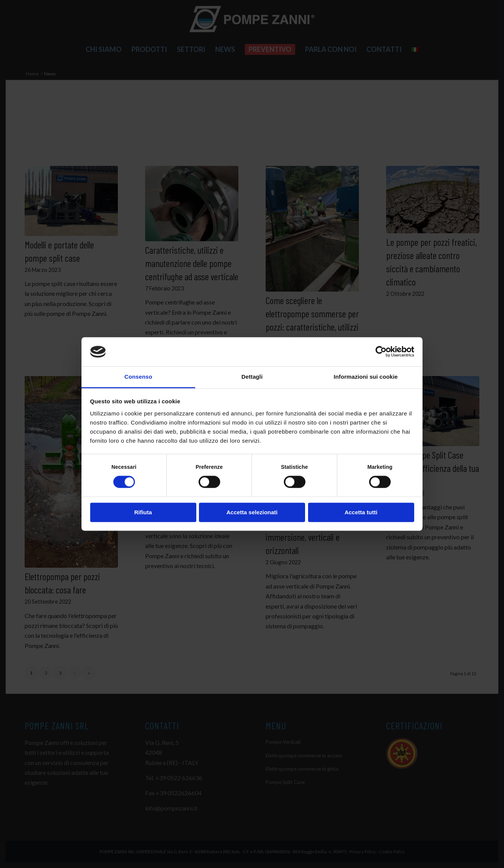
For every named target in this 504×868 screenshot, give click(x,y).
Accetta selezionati (252, 512)
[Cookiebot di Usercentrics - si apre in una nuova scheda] (381, 352)
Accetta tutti (361, 512)
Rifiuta (143, 512)
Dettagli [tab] (252, 377)
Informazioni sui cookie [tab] (366, 377)
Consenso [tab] (138, 377)
